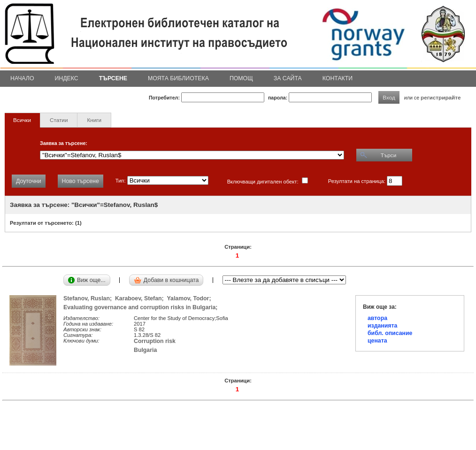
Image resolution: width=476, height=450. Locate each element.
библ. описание (390, 333)
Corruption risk (155, 341)
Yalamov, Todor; (191, 298)
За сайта (288, 78)
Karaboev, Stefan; (141, 298)
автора (377, 318)
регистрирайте (441, 97)
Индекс (67, 78)
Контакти (338, 78)
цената (377, 341)
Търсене (113, 78)
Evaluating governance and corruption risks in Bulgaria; (142, 307)
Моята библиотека (178, 78)
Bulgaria (145, 350)
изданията (382, 326)
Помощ (241, 78)
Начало (22, 78)
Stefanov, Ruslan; (89, 298)
